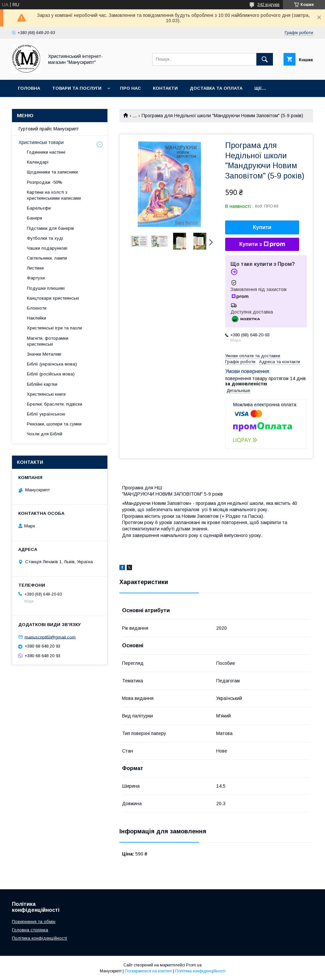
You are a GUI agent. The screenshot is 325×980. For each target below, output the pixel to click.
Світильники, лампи (47, 258)
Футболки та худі (45, 238)
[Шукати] (265, 59)
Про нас (130, 88)
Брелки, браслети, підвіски (55, 404)
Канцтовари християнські (53, 298)
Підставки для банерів (50, 228)
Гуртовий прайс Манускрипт (49, 129)
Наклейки (36, 318)
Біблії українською (46, 414)
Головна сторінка (30, 930)
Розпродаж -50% (45, 182)
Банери (34, 218)
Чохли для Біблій (45, 434)
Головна (29, 88)
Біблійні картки (42, 384)
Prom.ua (194, 965)
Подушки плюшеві (46, 288)
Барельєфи (39, 208)
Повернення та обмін (34, 922)
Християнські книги (46, 394)
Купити (262, 227)
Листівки (35, 268)
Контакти (165, 88)
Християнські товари (41, 142)
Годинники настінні (46, 152)
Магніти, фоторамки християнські (48, 341)
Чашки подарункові (47, 248)
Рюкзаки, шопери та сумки (54, 424)
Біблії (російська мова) (51, 374)
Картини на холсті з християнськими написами (54, 195)
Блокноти (37, 308)
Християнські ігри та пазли (54, 328)
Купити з (262, 244)
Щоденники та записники (52, 172)
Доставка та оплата (216, 88)
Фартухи (36, 278)
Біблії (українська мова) (52, 364)
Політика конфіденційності (39, 938)
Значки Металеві (44, 354)
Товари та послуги (77, 88)
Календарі (38, 162)
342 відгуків (268, 5)
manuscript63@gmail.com (50, 637)
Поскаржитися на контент (148, 971)
